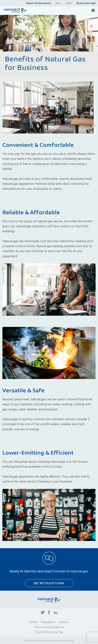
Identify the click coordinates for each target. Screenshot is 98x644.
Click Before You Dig (49, 632)
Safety (33, 622)
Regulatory (48, 622)
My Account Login (86, 3)
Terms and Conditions (49, 627)
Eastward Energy (38, 641)
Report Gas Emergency (39, 3)
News (58, 3)
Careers (64, 622)
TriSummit (53, 641)
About (69, 3)
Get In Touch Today (49, 583)
